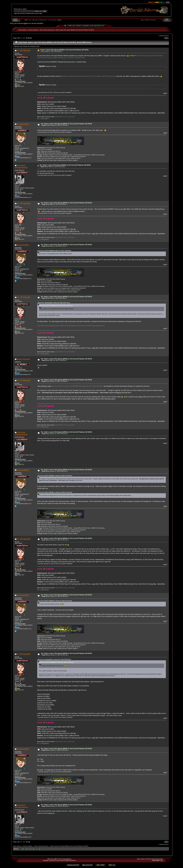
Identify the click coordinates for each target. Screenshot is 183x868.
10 (24, 38)
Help (74, 26)
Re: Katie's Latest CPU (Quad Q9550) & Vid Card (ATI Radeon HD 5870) (66, 124)
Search (79, 26)
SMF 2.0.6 (50, 859)
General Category (33, 30)
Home (70, 26)
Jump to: (16, 849)
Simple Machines (67, 859)
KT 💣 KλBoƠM (23, 51)
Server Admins (22, 30)
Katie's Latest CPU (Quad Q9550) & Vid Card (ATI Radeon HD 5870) (75, 30)
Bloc (162, 860)
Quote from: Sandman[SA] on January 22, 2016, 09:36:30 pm (54, 659)
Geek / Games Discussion (47, 30)
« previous (162, 36)
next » (167, 36)
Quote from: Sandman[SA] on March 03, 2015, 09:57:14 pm (54, 303)
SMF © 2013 (58, 859)
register (24, 9)
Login (92, 26)
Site (102, 26)
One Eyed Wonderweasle (21, 167)
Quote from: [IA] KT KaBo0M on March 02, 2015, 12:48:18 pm (54, 251)
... (22, 38)
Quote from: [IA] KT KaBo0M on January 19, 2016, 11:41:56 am (55, 476)
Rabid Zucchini (23, 359)
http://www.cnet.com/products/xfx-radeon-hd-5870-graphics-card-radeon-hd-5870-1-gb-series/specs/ (71, 326)
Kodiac (59, 20)
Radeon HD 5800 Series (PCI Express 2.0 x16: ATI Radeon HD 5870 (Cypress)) (89, 76)
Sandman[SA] (23, 124)
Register (97, 26)
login (19, 9)
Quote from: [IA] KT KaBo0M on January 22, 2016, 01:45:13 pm (55, 601)
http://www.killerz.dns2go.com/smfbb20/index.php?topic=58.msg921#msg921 (77, 386)
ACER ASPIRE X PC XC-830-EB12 (65, 117)
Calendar (86, 26)
